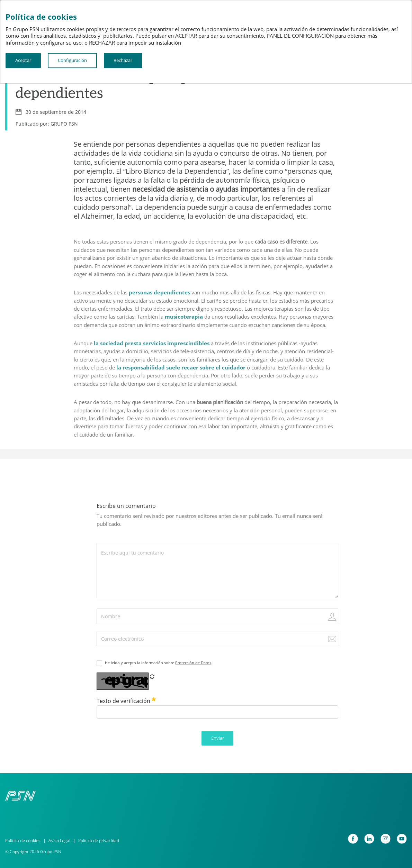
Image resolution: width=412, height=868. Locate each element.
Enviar (218, 738)
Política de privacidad (99, 840)
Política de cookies (23, 840)
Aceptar (23, 60)
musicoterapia (184, 317)
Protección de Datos (193, 663)
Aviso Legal (59, 840)
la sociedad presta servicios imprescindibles (152, 343)
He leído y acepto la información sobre (158, 663)
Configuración (72, 60)
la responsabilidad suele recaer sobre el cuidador (181, 367)
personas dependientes (159, 292)
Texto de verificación (126, 701)
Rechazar (123, 60)
